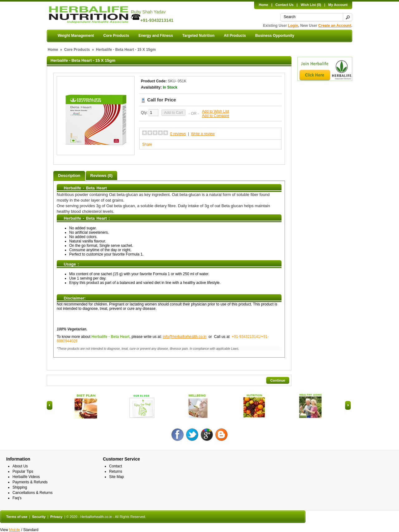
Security (39, 517)
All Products (235, 36)
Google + (207, 434)
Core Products (116, 36)
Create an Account (335, 26)
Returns (116, 471)
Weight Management (76, 36)
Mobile (14, 530)
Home (264, 5)
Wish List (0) (311, 5)
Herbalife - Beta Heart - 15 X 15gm (126, 50)
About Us (20, 466)
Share (147, 144)
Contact (115, 466)
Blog (221, 434)
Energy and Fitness (156, 36)
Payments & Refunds (30, 482)
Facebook (178, 434)
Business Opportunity (275, 36)
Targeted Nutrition (198, 36)
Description (69, 176)
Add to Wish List (216, 111)
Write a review (203, 134)
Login (293, 26)
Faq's (17, 498)
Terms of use (17, 517)
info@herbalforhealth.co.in (185, 337)
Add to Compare (216, 116)
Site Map (116, 477)
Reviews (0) (102, 176)
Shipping (20, 487)
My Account (338, 5)
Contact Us (285, 5)
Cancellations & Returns (33, 493)
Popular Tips (23, 471)
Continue (278, 380)
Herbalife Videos (26, 477)
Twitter (192, 434)
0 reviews (178, 134)
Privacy (56, 517)
